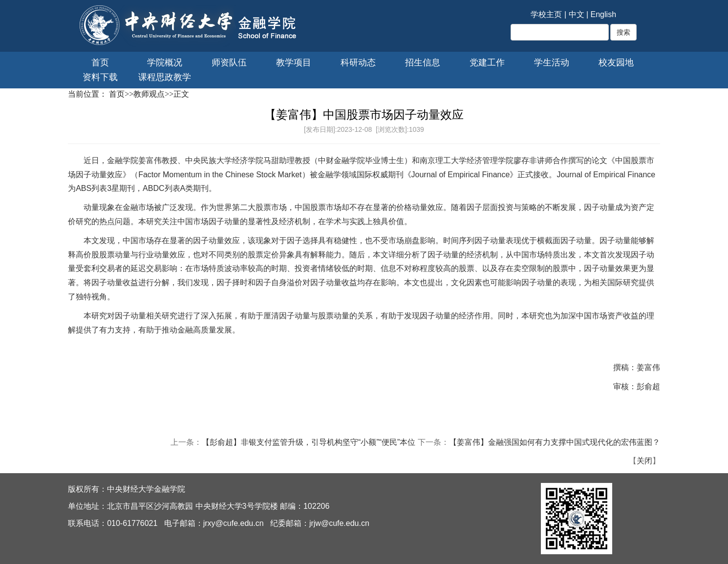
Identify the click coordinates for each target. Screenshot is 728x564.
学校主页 (546, 14)
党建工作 (487, 63)
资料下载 (100, 77)
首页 (100, 63)
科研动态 (358, 63)
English (603, 14)
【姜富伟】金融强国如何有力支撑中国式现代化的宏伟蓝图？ (555, 442)
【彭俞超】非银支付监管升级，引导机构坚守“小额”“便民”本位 (309, 442)
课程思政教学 (165, 77)
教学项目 (294, 63)
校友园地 (616, 63)
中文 (577, 14)
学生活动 (552, 63)
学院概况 (165, 63)
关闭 (644, 461)
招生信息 (423, 63)
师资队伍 (229, 63)
